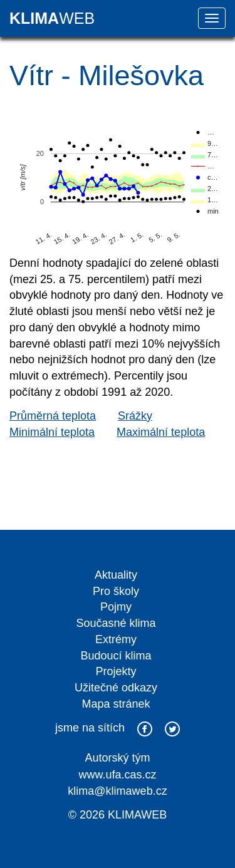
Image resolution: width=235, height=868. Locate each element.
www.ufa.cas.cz (117, 775)
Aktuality (116, 575)
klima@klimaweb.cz (117, 791)
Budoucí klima (116, 656)
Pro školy (116, 591)
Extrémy (116, 639)
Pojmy (116, 607)
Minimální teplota (52, 432)
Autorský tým (117, 758)
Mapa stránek (116, 704)
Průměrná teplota (53, 416)
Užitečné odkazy (116, 688)
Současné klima (116, 623)
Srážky (135, 416)
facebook (145, 729)
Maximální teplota (161, 432)
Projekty (116, 671)
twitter (172, 729)
